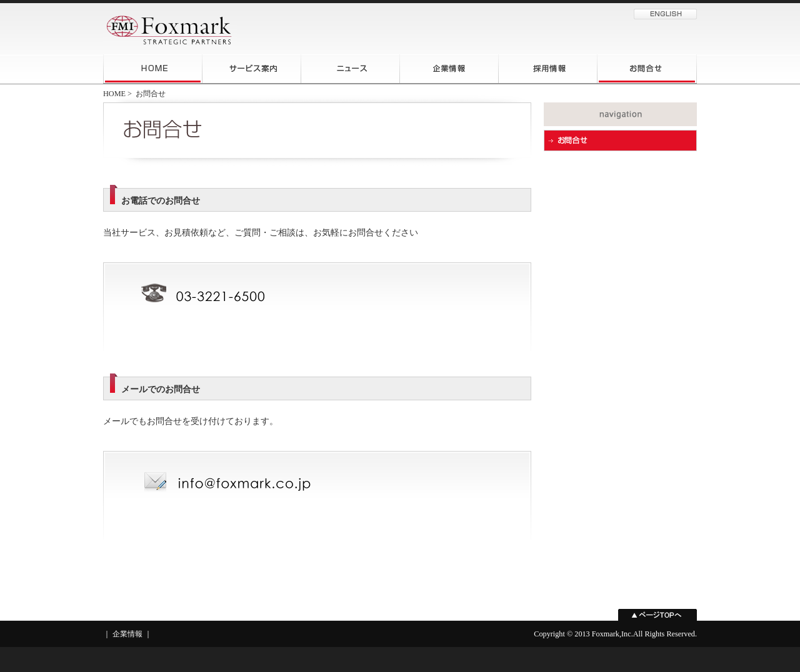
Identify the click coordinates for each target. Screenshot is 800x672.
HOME (114, 94)
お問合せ (151, 94)
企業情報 (127, 634)
